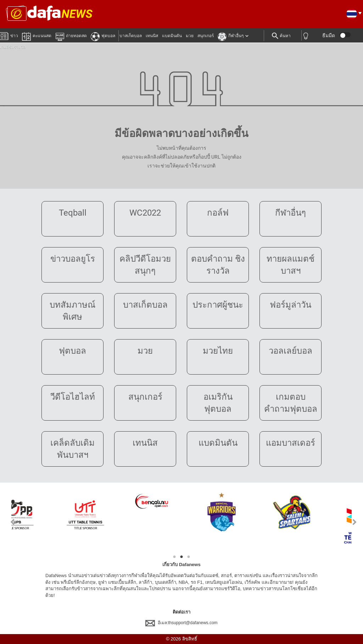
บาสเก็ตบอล (131, 36)
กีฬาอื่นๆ (231, 36)
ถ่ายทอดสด (71, 36)
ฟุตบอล (103, 36)
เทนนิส (152, 36)
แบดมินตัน (172, 36)
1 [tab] (174, 557)
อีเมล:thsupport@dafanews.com (181, 623)
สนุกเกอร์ (206, 36)
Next (355, 522)
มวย (190, 36)
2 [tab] (181, 557)
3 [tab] (189, 557)
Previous (8, 522)
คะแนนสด (37, 35)
